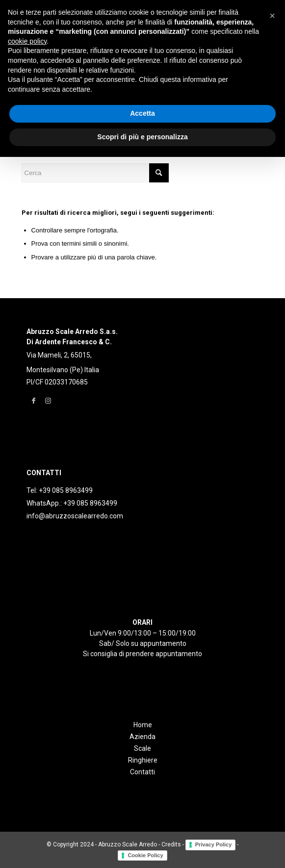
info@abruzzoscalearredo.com (75, 516)
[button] (272, 16)
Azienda (142, 737)
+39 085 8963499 (66, 490)
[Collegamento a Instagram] (48, 401)
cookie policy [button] (27, 41)
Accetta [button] (142, 113)
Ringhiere (143, 760)
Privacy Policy (214, 844)
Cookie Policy (145, 855)
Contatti (142, 772)
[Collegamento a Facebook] (34, 401)
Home (143, 725)
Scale (142, 748)
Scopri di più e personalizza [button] (142, 137)
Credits (171, 844)
